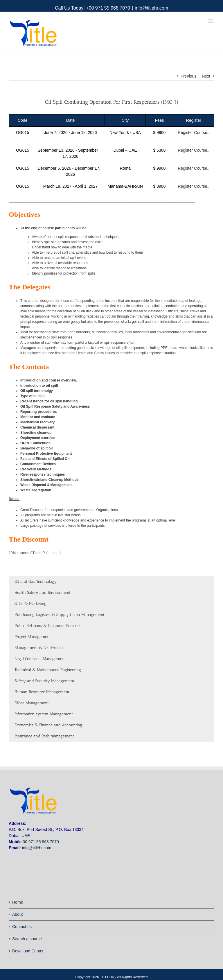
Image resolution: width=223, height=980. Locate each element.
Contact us (22, 927)
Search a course (27, 939)
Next (206, 76)
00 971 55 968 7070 (41, 842)
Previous (188, 76)
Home (18, 902)
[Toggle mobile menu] (211, 21)
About (18, 914)
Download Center (28, 951)
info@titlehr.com (151, 8)
